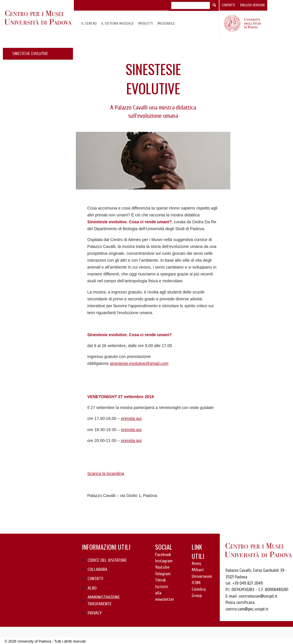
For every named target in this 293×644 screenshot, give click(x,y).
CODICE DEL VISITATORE (107, 560)
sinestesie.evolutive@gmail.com (139, 363)
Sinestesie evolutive (30, 54)
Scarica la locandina (106, 473)
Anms (196, 563)
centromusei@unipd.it (258, 596)
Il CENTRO (89, 23)
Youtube (162, 567)
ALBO (92, 588)
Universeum (202, 576)
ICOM (196, 583)
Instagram (164, 561)
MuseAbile (166, 23)
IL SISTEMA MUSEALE (118, 23)
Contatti (228, 5)
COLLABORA (97, 569)
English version (252, 5)
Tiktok (161, 580)
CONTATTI (95, 579)
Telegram (163, 574)
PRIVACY (95, 613)
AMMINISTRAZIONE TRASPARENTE (104, 600)
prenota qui (131, 418)
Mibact (198, 570)
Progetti (146, 23)
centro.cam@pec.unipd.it (247, 609)
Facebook (163, 555)
